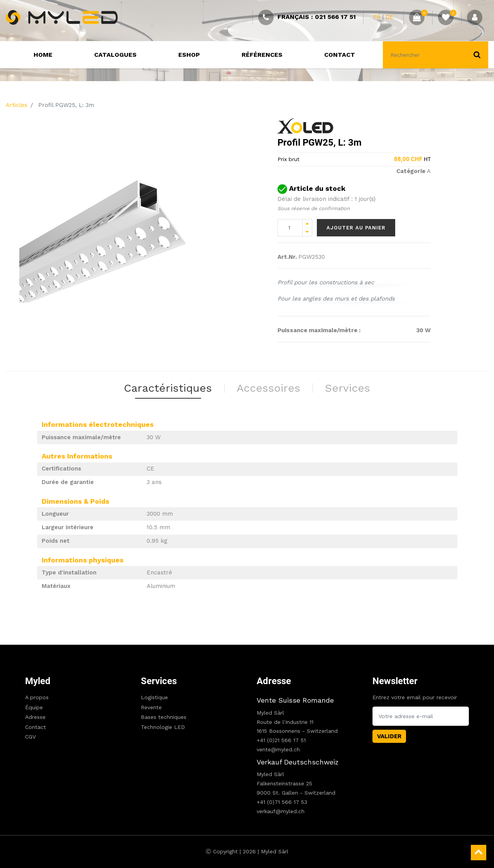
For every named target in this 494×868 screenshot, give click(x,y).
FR (377, 17)
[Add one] (307, 223)
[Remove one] (307, 232)
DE (390, 17)
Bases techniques (164, 717)
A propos (37, 697)
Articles (17, 105)
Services (159, 681)
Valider (389, 736)
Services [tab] (348, 388)
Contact (36, 727)
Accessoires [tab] (268, 388)
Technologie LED (163, 727)
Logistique (154, 697)
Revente (151, 707)
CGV (30, 737)
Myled (38, 681)
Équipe (34, 707)
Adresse (35, 717)
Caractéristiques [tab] (168, 388)
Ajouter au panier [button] (356, 228)
